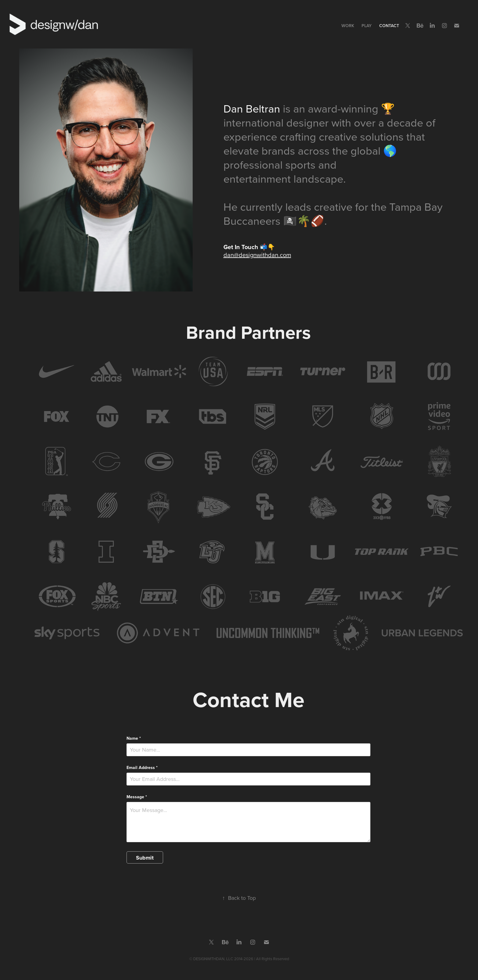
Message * (137, 797)
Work (348, 26)
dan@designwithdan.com (257, 255)
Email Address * (142, 767)
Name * (134, 738)
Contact (389, 26)
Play (367, 26)
